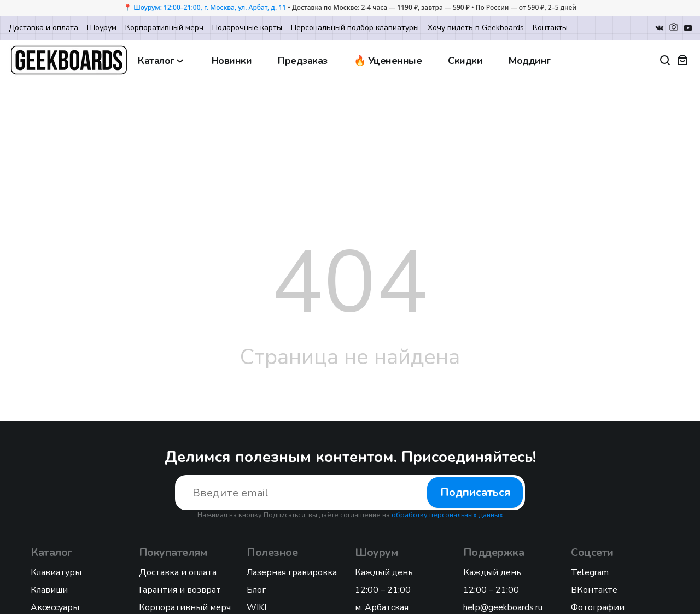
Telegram (590, 572)
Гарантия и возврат (180, 590)
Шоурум (102, 28)
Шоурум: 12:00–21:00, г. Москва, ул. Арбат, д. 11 (210, 7)
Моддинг (530, 61)
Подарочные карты (247, 28)
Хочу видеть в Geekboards (476, 28)
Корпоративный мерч (164, 28)
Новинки (232, 61)
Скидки (465, 61)
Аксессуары (55, 607)
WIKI (256, 607)
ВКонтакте (594, 590)
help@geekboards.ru (503, 607)
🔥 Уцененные (388, 61)
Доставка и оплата (43, 28)
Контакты (550, 28)
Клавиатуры (56, 572)
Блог (256, 590)
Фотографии (598, 607)
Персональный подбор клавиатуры (355, 28)
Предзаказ (303, 61)
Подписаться (475, 492)
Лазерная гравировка (292, 572)
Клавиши (49, 590)
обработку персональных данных (447, 515)
